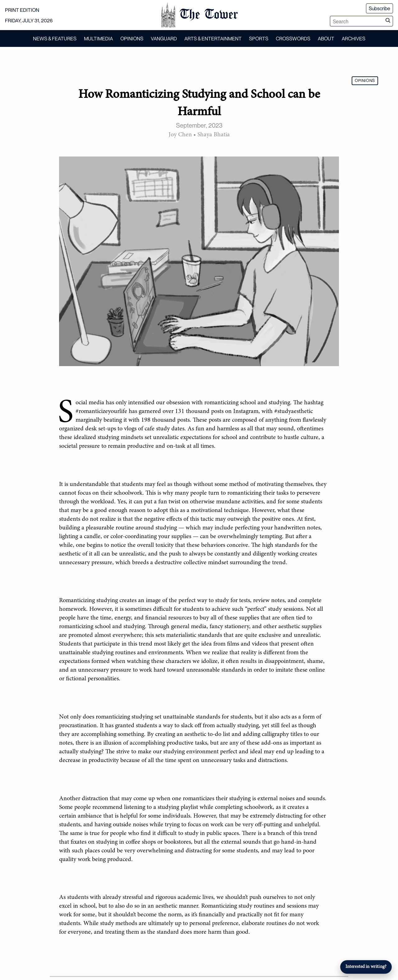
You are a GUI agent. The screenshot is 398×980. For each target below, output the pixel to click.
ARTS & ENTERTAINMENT (213, 39)
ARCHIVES (354, 39)
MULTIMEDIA (98, 39)
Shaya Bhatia (214, 135)
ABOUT (326, 39)
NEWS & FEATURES (55, 39)
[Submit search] (388, 21)
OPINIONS (132, 39)
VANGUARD (164, 39)
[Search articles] (356, 22)
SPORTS (259, 39)
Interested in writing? (366, 967)
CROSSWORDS (293, 39)
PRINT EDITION (22, 10)
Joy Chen (180, 135)
